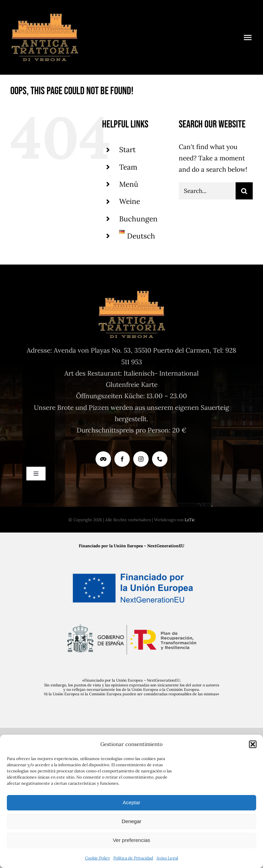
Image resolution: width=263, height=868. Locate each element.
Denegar (131, 821)
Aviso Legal (167, 858)
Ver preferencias (131, 840)
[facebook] (122, 459)
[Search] (244, 191)
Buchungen (138, 219)
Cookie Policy (97, 858)
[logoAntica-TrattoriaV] (45, 17)
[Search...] (207, 191)
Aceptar (131, 802)
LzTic (190, 520)
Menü (129, 184)
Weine (130, 201)
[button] (253, 744)
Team (128, 167)
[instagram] (141, 459)
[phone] (160, 459)
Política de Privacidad (133, 858)
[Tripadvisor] (103, 459)
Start (127, 150)
